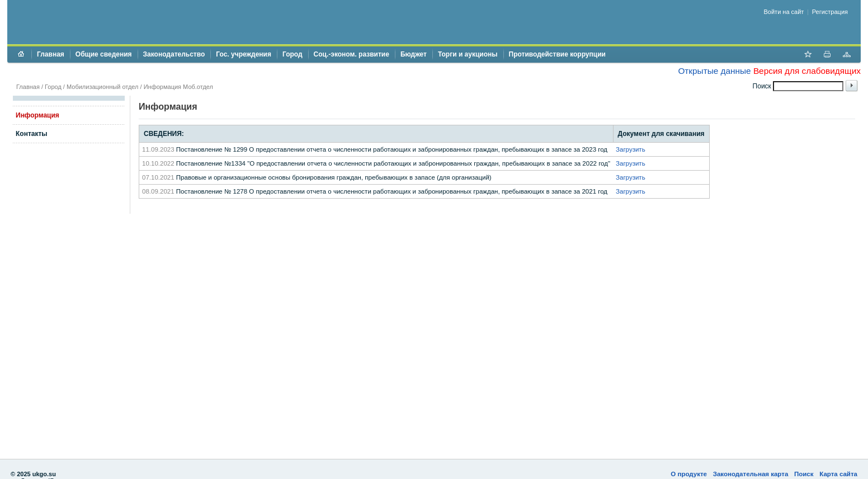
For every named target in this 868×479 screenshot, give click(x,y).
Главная (51, 54)
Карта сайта (838, 474)
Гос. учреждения (244, 54)
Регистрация (830, 12)
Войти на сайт (784, 12)
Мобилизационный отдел (103, 87)
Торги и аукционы (468, 54)
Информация (37, 115)
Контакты (32, 134)
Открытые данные (714, 71)
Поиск (804, 474)
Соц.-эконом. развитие (352, 54)
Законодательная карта (751, 474)
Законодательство (174, 54)
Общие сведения (104, 54)
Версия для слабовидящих (807, 71)
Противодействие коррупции (557, 54)
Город (293, 54)
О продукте (689, 474)
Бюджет (414, 54)
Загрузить (631, 149)
